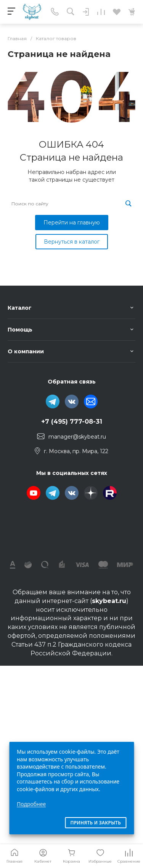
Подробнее (31, 804)
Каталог (20, 308)
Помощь (20, 330)
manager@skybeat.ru (77, 437)
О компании (26, 351)
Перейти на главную (72, 223)
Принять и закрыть (96, 823)
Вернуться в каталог (72, 242)
